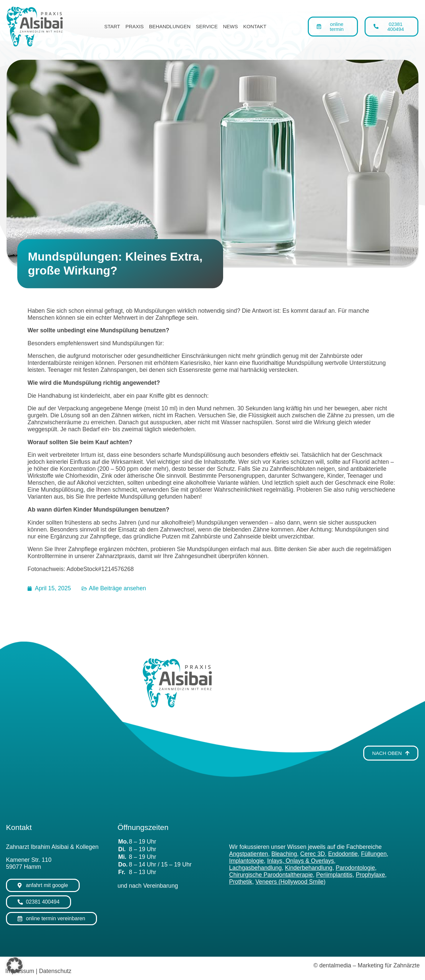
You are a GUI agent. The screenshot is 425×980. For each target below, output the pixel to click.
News (230, 26)
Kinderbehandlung (309, 868)
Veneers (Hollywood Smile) (290, 882)
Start (112, 26)
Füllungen (374, 854)
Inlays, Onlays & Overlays (300, 861)
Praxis (135, 26)
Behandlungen (170, 26)
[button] (15, 965)
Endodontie (343, 854)
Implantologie (247, 861)
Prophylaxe (370, 875)
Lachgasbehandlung (255, 868)
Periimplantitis (334, 875)
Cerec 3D (312, 854)
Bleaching (284, 854)
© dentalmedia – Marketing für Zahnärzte (367, 965)
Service (207, 26)
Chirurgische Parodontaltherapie (271, 875)
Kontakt (255, 26)
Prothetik (241, 882)
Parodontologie (355, 868)
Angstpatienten (249, 854)
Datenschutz (55, 971)
